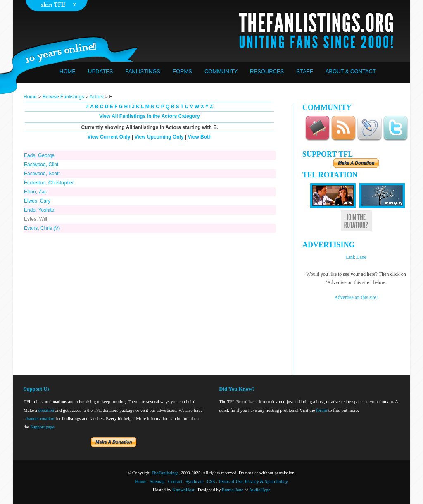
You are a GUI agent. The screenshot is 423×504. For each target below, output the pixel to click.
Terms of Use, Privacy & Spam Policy (253, 481)
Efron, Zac (35, 192)
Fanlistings (143, 71)
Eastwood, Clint (41, 165)
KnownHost (183, 490)
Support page (42, 427)
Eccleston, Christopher (49, 183)
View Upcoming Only (159, 137)
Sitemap (157, 481)
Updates (100, 71)
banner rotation (41, 418)
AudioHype (260, 490)
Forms (182, 71)
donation (46, 410)
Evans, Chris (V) (42, 228)
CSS (211, 481)
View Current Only (109, 137)
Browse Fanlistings (63, 97)
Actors (96, 97)
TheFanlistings (165, 473)
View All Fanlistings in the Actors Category (150, 116)
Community (221, 71)
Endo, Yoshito (39, 210)
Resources (267, 71)
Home (68, 71)
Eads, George (39, 155)
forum (322, 410)
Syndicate (194, 481)
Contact (175, 481)
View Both (200, 137)
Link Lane (356, 257)
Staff (304, 71)
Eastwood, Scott (42, 174)
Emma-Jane (233, 490)
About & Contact (351, 71)
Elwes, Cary (37, 201)
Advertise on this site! (356, 297)
